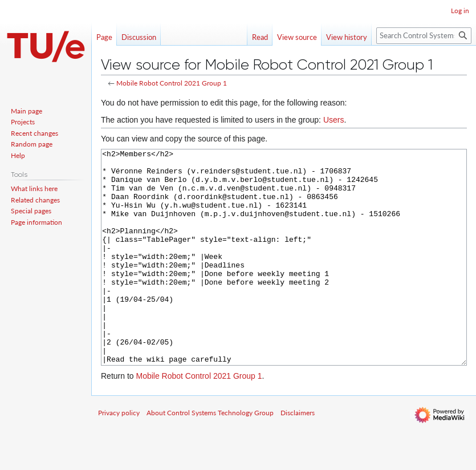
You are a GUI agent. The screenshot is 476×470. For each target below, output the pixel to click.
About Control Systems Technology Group (210, 455)
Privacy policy (119, 455)
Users (334, 120)
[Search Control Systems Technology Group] (424, 36)
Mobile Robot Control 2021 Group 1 (172, 83)
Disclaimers (298, 455)
